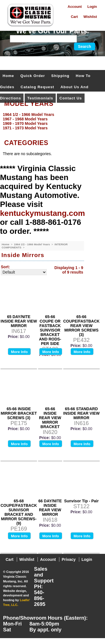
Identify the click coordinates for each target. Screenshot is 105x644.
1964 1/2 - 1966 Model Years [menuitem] (28, 115)
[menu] (51, 121)
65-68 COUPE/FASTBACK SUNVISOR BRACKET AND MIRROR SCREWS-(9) (19, 512)
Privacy (69, 559)
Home (8, 76)
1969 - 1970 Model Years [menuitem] (25, 123)
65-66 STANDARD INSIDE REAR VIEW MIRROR (81, 413)
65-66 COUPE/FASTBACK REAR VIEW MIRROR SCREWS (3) (81, 326)
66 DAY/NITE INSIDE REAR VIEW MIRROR (50, 508)
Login (92, 7)
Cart (74, 17)
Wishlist (90, 17)
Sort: (5, 267)
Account (75, 7)
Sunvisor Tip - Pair (81, 501)
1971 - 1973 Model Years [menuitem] (25, 128)
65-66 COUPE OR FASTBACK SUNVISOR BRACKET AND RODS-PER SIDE (50, 330)
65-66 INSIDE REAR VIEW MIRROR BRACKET (50, 418)
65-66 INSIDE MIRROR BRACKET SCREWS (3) (19, 413)
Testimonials (40, 98)
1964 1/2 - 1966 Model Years (32, 244)
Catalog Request (38, 87)
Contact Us (71, 98)
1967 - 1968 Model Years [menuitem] (25, 119)
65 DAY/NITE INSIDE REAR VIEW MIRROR (19, 321)
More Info (19, 352)
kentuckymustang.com (42, 213)
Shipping (60, 76)
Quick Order (33, 76)
